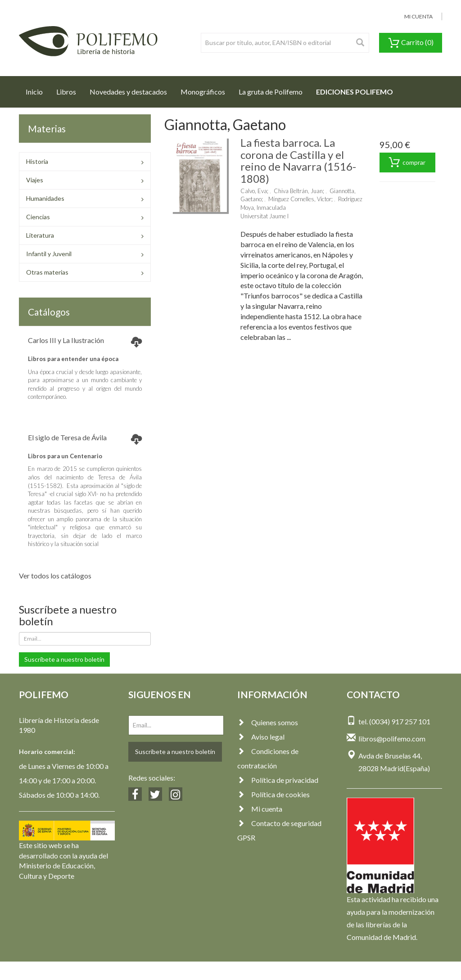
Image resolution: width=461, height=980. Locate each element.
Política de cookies (273, 794)
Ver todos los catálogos (55, 576)
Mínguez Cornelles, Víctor (300, 199)
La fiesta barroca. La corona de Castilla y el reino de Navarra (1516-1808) (298, 160)
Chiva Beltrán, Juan (298, 191)
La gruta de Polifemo (271, 92)
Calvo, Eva (254, 191)
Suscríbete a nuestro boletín (64, 659)
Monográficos (203, 92)
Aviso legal (261, 737)
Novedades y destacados (128, 92)
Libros (66, 92)
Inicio (38, 89)
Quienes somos (268, 722)
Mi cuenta (260, 809)
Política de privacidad (278, 780)
